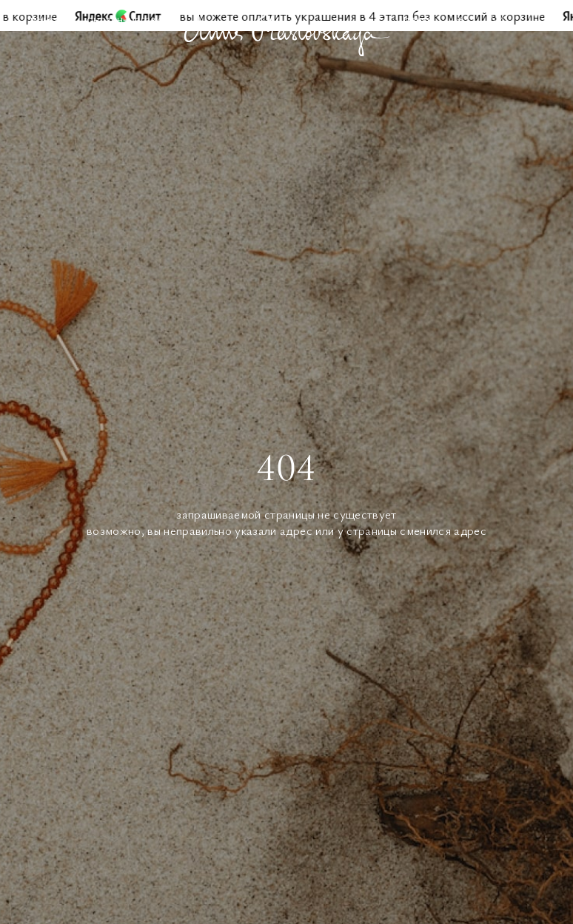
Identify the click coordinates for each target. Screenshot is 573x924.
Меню (43, 18)
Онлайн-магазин (127, 18)
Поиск (418, 18)
